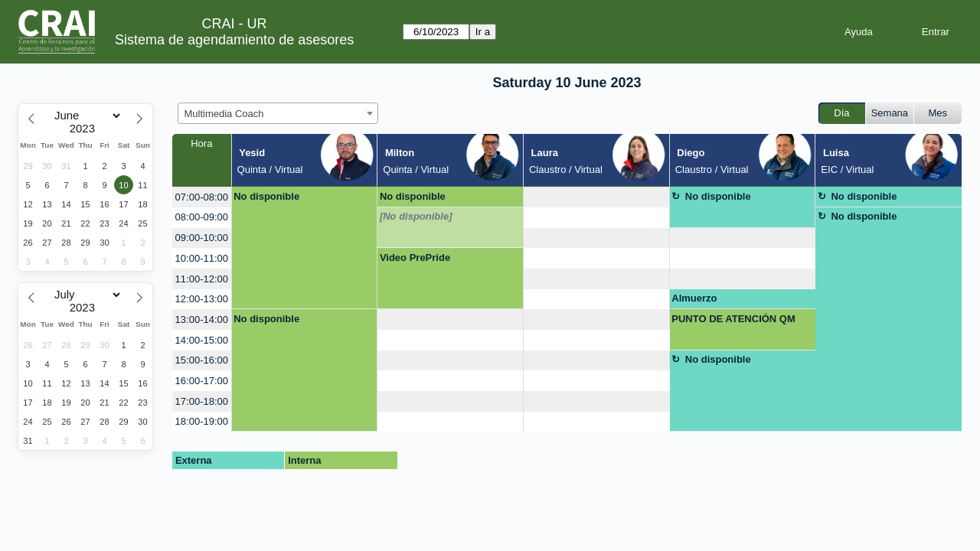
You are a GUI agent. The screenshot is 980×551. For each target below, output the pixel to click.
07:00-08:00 (202, 197)
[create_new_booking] (596, 197)
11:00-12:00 (202, 279)
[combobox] (278, 113)
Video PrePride (415, 258)
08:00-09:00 (202, 217)
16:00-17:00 (202, 381)
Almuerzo (694, 298)
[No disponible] (416, 216)
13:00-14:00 (202, 320)
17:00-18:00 (202, 401)
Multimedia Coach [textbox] (224, 114)
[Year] (86, 129)
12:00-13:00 (202, 299)
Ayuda (859, 32)
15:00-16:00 (202, 360)
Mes (938, 113)
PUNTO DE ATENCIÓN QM (733, 319)
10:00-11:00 (202, 258)
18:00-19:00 (202, 421)
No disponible (266, 196)
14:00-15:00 (202, 340)
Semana (890, 113)
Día (841, 113)
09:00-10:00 (202, 238)
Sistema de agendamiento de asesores (234, 40)
